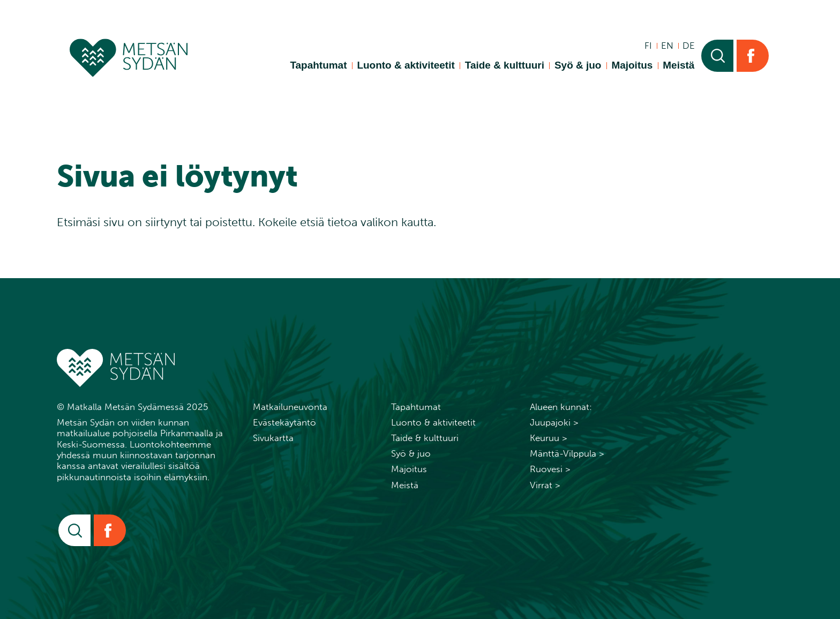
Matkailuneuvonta (290, 407)
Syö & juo (578, 65)
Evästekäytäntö (284, 422)
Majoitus (632, 65)
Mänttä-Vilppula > (567, 453)
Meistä (678, 65)
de (689, 46)
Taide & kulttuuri (505, 65)
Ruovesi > (550, 469)
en (667, 46)
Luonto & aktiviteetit (406, 65)
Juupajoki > (554, 422)
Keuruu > (549, 438)
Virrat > (545, 485)
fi (648, 46)
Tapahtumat (318, 65)
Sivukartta (273, 438)
